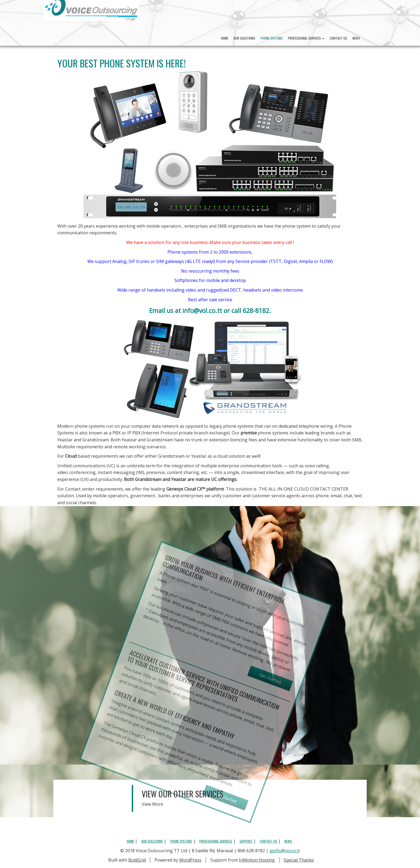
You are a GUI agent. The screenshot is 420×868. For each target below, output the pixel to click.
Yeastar (65, 440)
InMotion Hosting (257, 860)
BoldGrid (137, 860)
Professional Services (306, 38)
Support (246, 841)
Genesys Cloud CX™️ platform (195, 489)
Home (225, 38)
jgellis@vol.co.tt (285, 851)
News (356, 38)
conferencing (82, 472)
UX (85, 479)
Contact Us (338, 38)
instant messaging (116, 472)
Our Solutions (244, 38)
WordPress (190, 860)
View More (152, 804)
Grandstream (95, 440)
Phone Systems (272, 38)
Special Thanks (299, 860)
